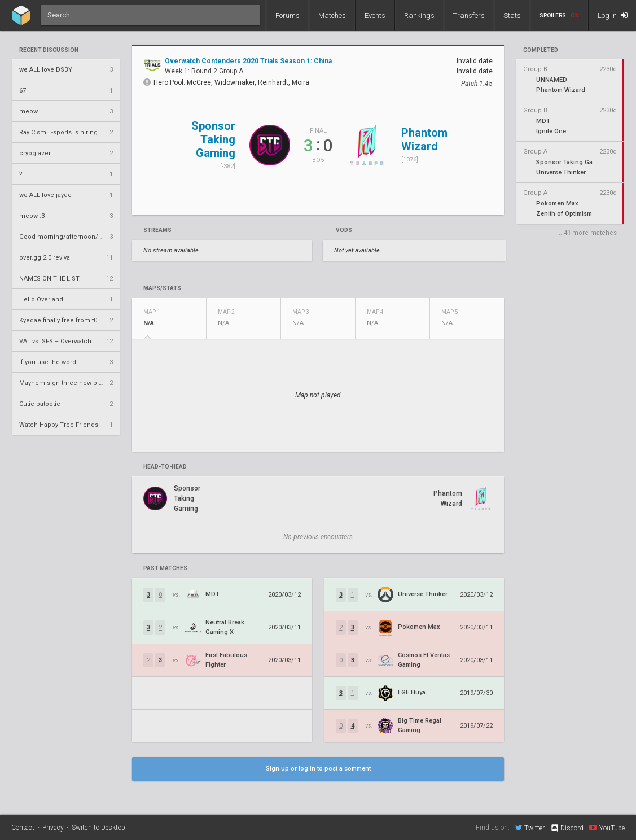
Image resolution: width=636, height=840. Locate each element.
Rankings (419, 16)
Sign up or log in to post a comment (318, 769)
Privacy (53, 828)
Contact (23, 828)
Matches (332, 16)
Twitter (530, 828)
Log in (613, 16)
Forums (288, 16)
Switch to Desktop (98, 828)
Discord (567, 828)
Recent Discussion (49, 50)
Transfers (469, 16)
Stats (512, 16)
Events (375, 16)
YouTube (607, 828)
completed (541, 50)
